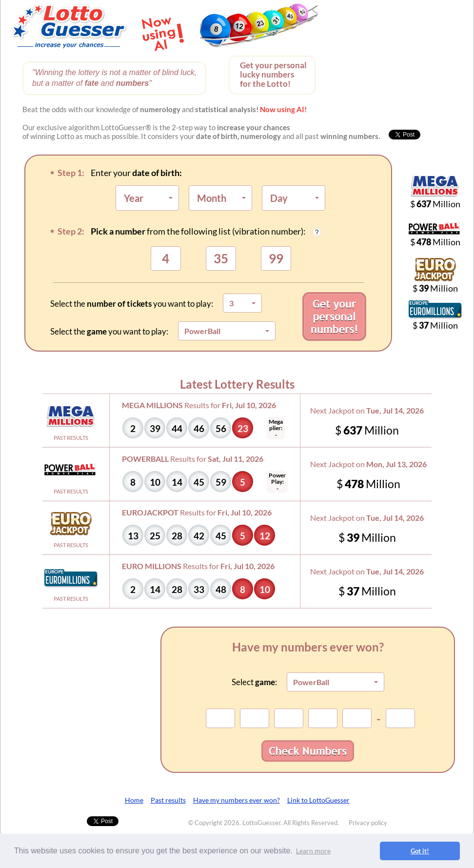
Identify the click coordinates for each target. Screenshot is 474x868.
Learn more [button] (313, 851)
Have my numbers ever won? (237, 800)
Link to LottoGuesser (318, 800)
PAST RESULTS (71, 438)
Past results (168, 800)
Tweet (96, 820)
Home (134, 800)
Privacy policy (368, 823)
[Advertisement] (408, 63)
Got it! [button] (420, 851)
